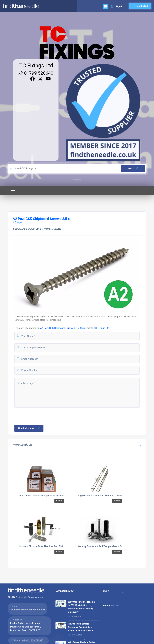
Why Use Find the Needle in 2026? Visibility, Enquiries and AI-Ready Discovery (81, 607)
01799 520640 (36, 73)
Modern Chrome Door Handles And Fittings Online (47, 546)
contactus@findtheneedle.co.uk (28, 610)
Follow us (111, 606)
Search (133, 168)
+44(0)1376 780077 (33, 640)
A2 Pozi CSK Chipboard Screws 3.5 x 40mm (63, 328)
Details (59, 501)
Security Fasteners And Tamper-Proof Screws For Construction (112, 546)
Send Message (29, 428)
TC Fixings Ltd (36, 66)
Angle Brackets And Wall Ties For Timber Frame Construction (111, 496)
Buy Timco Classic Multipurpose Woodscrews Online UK (51, 496)
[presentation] (37, 416)
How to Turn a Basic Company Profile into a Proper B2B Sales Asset (81, 627)
